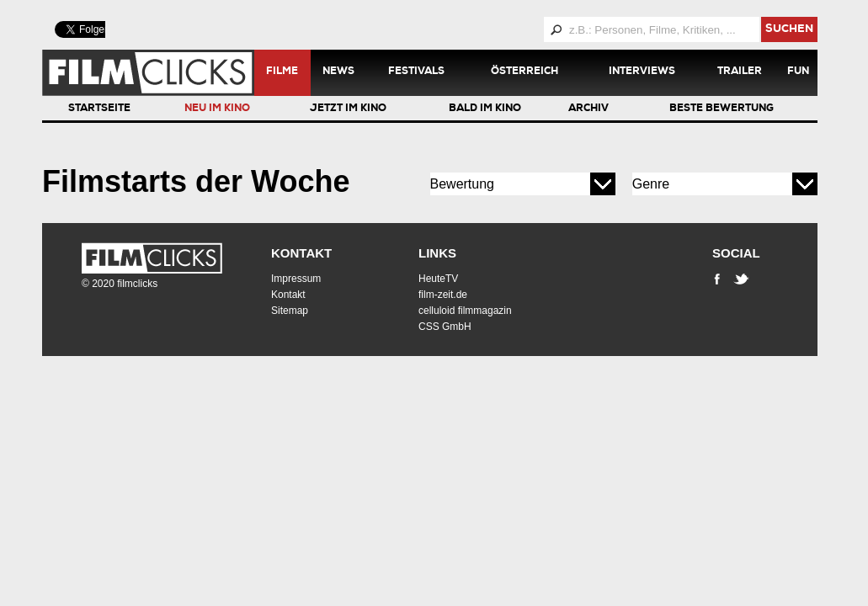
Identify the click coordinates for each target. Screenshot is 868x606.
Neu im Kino (217, 109)
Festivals (416, 72)
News (338, 72)
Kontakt (301, 253)
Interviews (642, 72)
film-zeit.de (443, 295)
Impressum (296, 279)
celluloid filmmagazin (465, 311)
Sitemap (290, 311)
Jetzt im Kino (348, 109)
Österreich (525, 72)
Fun (798, 72)
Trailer (740, 72)
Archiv (588, 109)
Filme (282, 72)
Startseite (99, 109)
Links (437, 253)
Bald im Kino (485, 109)
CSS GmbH (445, 327)
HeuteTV (438, 279)
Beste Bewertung (722, 109)
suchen (789, 30)
